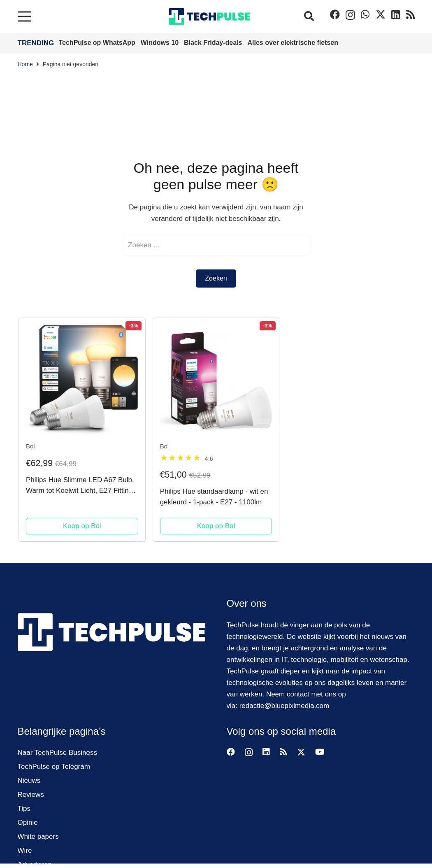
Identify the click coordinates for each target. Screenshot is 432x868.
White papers (38, 837)
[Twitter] (381, 15)
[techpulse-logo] (210, 16)
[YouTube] (320, 752)
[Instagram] (350, 15)
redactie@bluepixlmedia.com (285, 706)
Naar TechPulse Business (57, 753)
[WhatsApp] (365, 14)
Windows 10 (161, 43)
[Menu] (24, 16)
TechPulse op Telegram (54, 767)
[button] (309, 16)
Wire (25, 851)
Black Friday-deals (214, 43)
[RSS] (410, 14)
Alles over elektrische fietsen (293, 43)
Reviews (31, 795)
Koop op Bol (82, 526)
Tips (24, 809)
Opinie (28, 823)
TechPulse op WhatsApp (98, 43)
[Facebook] (335, 14)
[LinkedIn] (396, 14)
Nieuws (29, 781)
